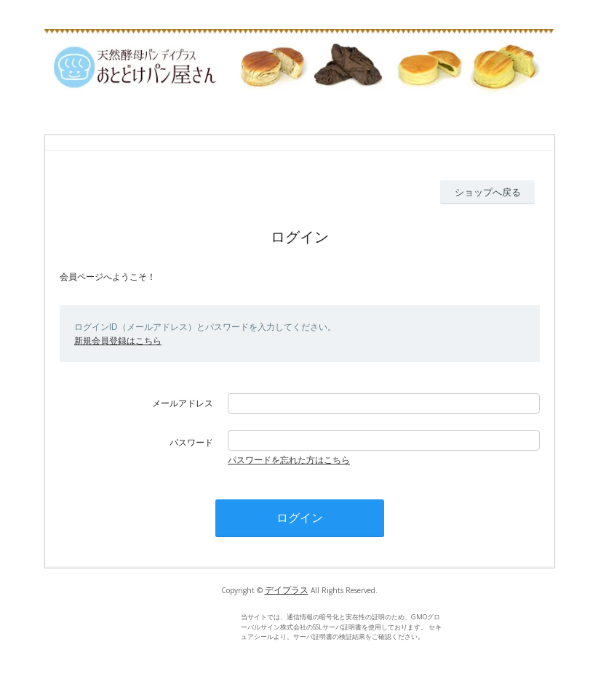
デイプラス (287, 590)
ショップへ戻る (488, 192)
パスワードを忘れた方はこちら (289, 460)
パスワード (191, 442)
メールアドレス (183, 403)
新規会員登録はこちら (118, 341)
